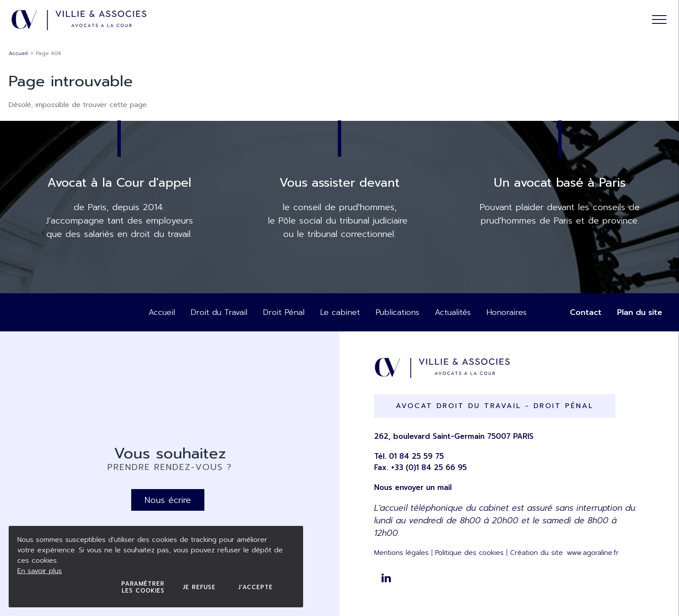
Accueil (18, 53)
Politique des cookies (469, 553)
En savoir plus (40, 571)
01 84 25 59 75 (416, 456)
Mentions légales (401, 553)
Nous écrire (168, 500)
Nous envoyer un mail (413, 487)
